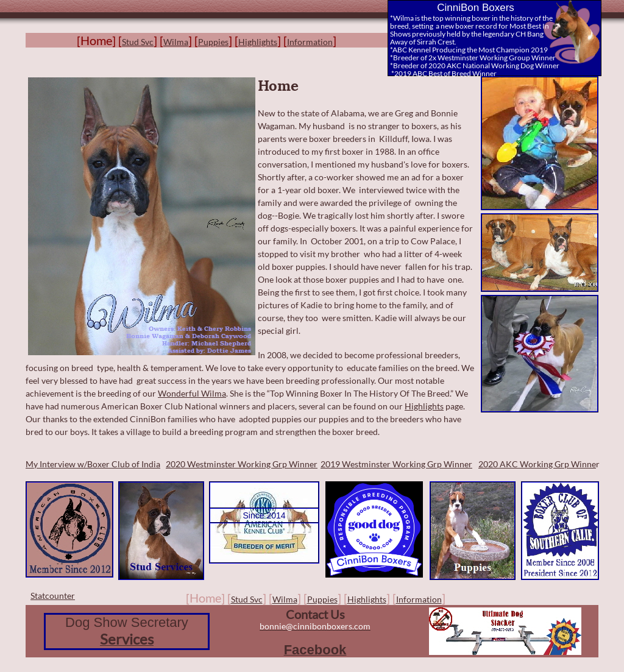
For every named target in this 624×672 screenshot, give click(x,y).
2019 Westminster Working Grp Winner (396, 464)
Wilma (176, 42)
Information (310, 42)
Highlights (424, 406)
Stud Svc (138, 42)
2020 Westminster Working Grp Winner (242, 464)
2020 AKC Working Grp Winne (537, 464)
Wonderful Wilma (192, 393)
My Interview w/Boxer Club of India (93, 464)
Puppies (213, 42)
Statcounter (53, 596)
